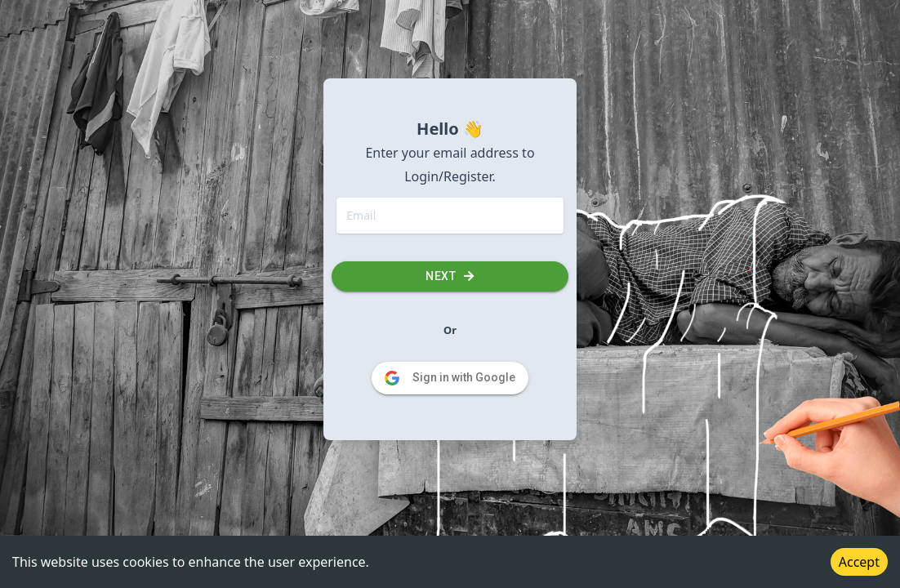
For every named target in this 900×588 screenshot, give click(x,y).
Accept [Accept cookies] (859, 562)
